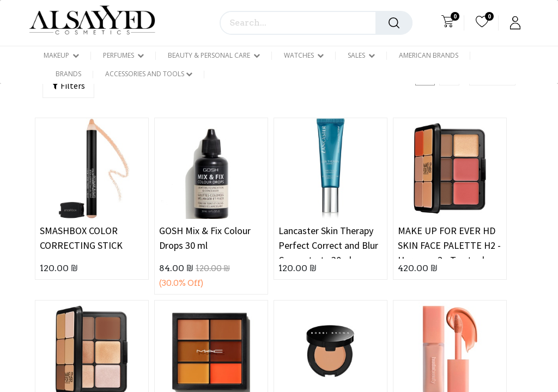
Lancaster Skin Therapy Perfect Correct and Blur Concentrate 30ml (328, 241)
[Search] (394, 23)
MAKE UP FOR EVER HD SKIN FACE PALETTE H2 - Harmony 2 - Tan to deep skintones (449, 241)
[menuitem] (429, 56)
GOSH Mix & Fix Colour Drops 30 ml (205, 238)
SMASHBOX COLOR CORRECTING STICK (81, 238)
